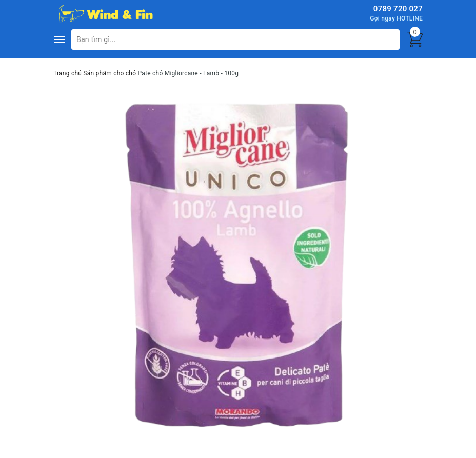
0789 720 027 (398, 9)
